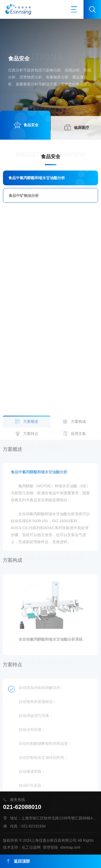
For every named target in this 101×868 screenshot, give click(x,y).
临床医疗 (82, 128)
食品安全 (31, 125)
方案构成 (78, 567)
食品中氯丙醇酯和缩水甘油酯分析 (37, 178)
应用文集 (78, 579)
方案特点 (31, 579)
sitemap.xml (70, 847)
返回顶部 (18, 861)
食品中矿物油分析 (24, 196)
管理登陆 (50, 847)
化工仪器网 (31, 847)
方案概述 (31, 567)
